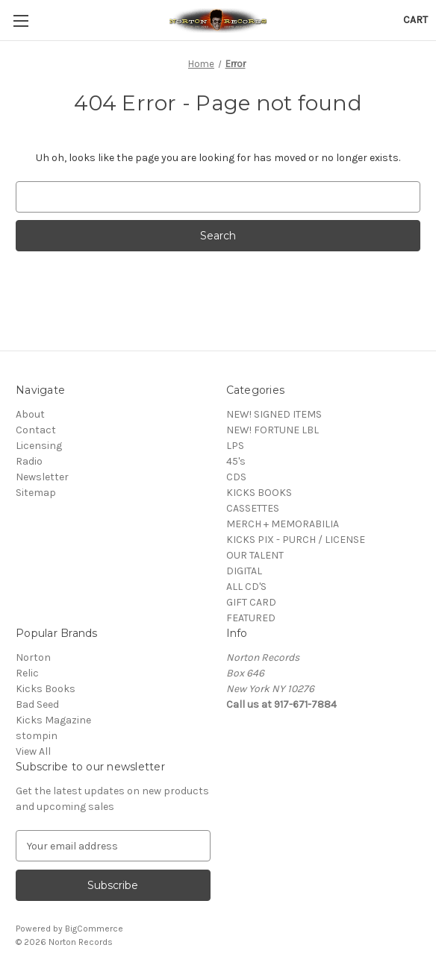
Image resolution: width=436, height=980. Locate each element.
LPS (235, 446)
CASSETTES (253, 508)
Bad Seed (37, 704)
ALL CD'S (246, 587)
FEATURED (251, 618)
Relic (27, 673)
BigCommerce (94, 929)
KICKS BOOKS (259, 493)
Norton (33, 657)
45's (236, 461)
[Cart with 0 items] (415, 20)
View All (33, 751)
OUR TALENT (255, 555)
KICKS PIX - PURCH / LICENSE (296, 540)
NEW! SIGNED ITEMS (274, 414)
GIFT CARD (251, 602)
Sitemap (36, 493)
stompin (37, 736)
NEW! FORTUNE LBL (272, 430)
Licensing (39, 446)
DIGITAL (244, 571)
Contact (36, 430)
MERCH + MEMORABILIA (283, 524)
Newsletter (42, 477)
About (30, 414)
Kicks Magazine (53, 720)
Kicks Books (46, 689)
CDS (236, 477)
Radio (29, 461)
